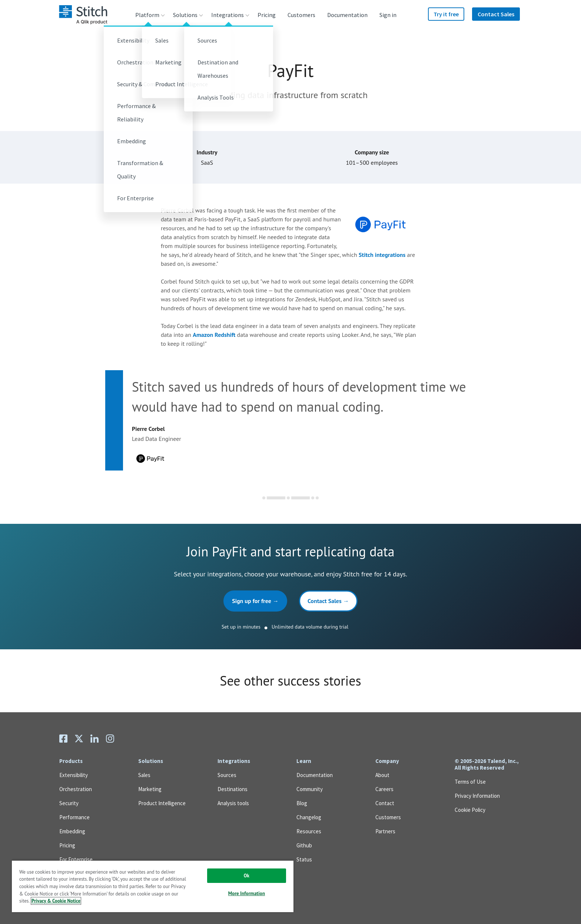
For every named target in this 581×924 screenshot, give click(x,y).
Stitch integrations (382, 255)
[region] (153, 886)
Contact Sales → (328, 601)
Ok (247, 876)
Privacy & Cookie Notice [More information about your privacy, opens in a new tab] (56, 901)
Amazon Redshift (214, 335)
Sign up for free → (255, 601)
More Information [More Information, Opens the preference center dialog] (247, 893)
